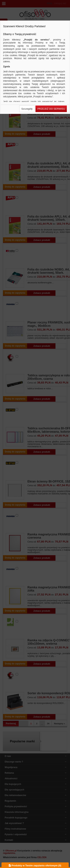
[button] (27, 109)
